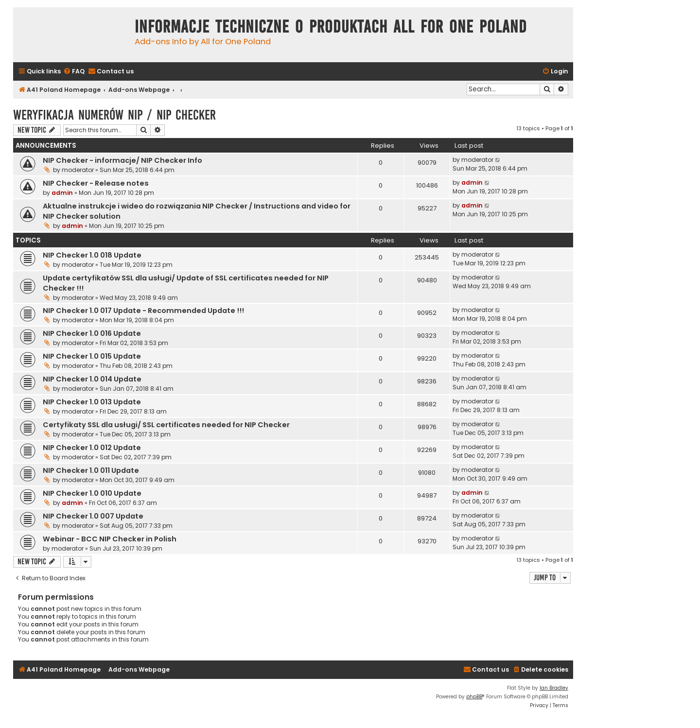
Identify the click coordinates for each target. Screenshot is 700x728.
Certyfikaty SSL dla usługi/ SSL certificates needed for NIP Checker (166, 425)
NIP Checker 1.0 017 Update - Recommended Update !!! (143, 311)
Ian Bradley (554, 688)
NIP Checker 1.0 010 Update (92, 493)
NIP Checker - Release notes (96, 183)
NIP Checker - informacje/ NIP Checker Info (122, 160)
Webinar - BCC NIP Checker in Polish (110, 539)
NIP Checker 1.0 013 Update (92, 402)
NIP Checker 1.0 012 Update (92, 448)
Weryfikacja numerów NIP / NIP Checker (114, 115)
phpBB (474, 697)
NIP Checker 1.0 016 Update (92, 333)
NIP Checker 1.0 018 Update (92, 255)
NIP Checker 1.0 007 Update (93, 516)
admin (62, 193)
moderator (78, 170)
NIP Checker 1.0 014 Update (92, 379)
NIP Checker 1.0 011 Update (91, 470)
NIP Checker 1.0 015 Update (92, 356)
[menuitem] (74, 72)
